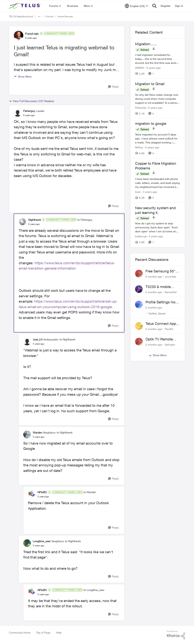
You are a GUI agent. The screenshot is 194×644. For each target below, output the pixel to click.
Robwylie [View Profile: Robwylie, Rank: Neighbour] (141, 107)
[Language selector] (137, 6)
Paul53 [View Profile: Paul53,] (169, 329)
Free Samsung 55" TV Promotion (160, 271)
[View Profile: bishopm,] (139, 342)
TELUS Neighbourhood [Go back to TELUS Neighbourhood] (21, 16)
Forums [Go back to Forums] (50, 16)
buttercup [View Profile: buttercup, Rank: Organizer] (141, 236)
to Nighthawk (67, 339)
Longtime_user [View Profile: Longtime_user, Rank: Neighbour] (42, 541)
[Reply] (113, 87)
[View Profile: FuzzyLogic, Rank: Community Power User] (19, 36)
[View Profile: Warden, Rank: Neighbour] (27, 434)
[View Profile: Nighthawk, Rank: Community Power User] (23, 222)
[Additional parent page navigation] (39, 17)
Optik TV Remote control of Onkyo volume (159, 339)
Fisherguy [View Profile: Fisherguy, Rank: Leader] (29, 111)
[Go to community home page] (25, 6)
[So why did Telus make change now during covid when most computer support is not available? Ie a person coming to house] (158, 98)
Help (59, 633)
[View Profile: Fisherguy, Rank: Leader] (18, 113)
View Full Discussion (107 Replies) (31, 101)
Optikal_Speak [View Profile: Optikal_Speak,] (157, 313)
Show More (23, 76)
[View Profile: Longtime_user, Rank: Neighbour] (27, 543)
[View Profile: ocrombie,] (139, 274)
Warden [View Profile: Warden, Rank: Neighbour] (38, 432)
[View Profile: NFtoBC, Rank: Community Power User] (32, 494)
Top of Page (43, 633)
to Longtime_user (94, 590)
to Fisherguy (85, 220)
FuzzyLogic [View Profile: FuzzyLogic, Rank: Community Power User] (32, 34)
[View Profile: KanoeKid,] (139, 289)
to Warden (90, 492)
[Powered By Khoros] (176, 635)
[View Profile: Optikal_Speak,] (139, 305)
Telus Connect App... (162, 324)
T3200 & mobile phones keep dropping (158, 287)
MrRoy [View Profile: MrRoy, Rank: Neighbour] (139, 147)
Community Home (20, 633)
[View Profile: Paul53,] (139, 326)
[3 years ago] (149, 192)
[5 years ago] (153, 68)
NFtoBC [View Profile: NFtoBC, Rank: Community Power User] (42, 492)
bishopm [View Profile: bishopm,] (170, 344)
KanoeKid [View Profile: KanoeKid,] (171, 292)
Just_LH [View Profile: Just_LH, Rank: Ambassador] (38, 339)
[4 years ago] (155, 236)
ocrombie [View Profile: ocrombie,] (171, 277)
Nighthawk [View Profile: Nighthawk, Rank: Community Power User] (35, 220)
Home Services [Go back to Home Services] (65, 16)
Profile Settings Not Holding (161, 302)
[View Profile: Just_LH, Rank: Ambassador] (27, 342)
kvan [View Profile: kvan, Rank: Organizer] (138, 192)
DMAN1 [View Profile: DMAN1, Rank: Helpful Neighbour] (140, 68)
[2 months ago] (154, 277)
